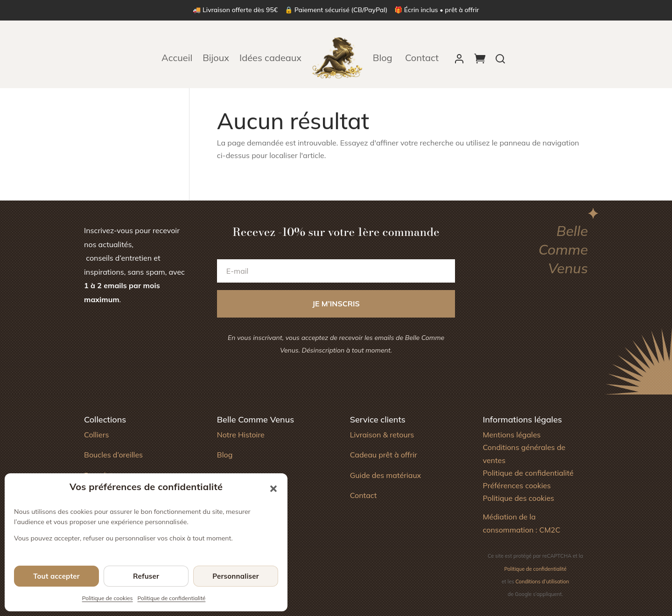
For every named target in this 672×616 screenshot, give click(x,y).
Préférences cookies (517, 485)
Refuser (146, 576)
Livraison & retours (382, 435)
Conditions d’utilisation (542, 581)
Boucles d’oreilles (113, 455)
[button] (273, 489)
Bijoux (216, 58)
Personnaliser (236, 576)
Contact (422, 58)
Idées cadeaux (270, 58)
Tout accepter (56, 576)
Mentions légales (511, 435)
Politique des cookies (518, 498)
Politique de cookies (108, 598)
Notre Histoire (241, 435)
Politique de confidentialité (172, 598)
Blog (384, 58)
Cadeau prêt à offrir (384, 455)
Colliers (96, 435)
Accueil (177, 58)
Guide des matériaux (386, 475)
